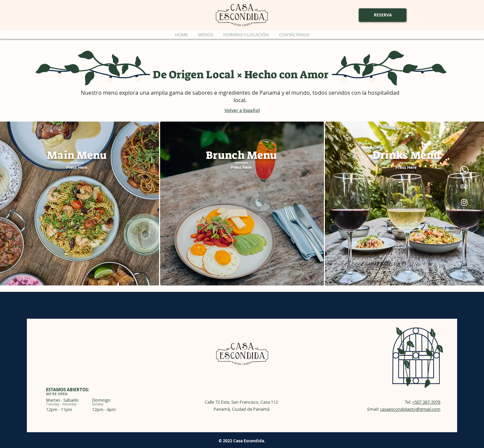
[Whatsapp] (464, 170)
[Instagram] (464, 203)
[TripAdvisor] (464, 186)
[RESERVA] (383, 15)
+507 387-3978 (426, 402)
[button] (206, 35)
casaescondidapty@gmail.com (410, 409)
